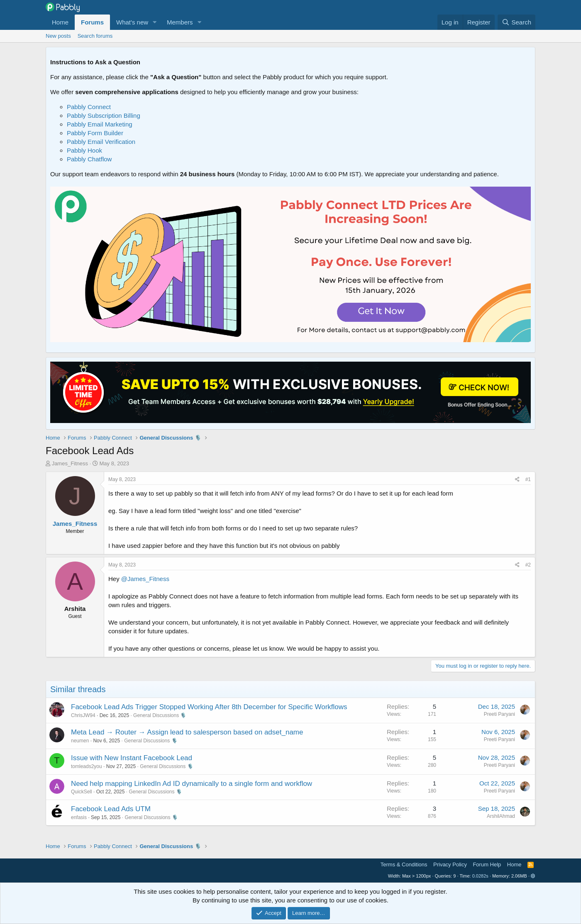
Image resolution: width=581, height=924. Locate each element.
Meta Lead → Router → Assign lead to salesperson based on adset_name (187, 732)
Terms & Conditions (404, 864)
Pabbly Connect (89, 107)
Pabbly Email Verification (101, 142)
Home (60, 22)
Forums (92, 22)
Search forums (95, 36)
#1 (528, 479)
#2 (528, 565)
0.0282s (480, 876)
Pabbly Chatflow (89, 159)
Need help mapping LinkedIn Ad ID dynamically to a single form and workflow (192, 784)
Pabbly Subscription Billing (104, 115)
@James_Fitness (145, 579)
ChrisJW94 (83, 715)
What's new (132, 22)
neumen (80, 741)
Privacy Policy (450, 864)
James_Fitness (70, 463)
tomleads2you (87, 766)
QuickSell (82, 792)
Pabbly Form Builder (95, 133)
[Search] (516, 22)
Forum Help (487, 864)
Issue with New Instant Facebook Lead (132, 758)
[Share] (517, 480)
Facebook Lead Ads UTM (111, 809)
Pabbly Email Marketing (100, 124)
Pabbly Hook (84, 150)
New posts (58, 36)
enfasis (79, 817)
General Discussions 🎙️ (160, 715)
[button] (155, 22)
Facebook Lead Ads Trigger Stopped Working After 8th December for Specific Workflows (209, 707)
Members (180, 22)
